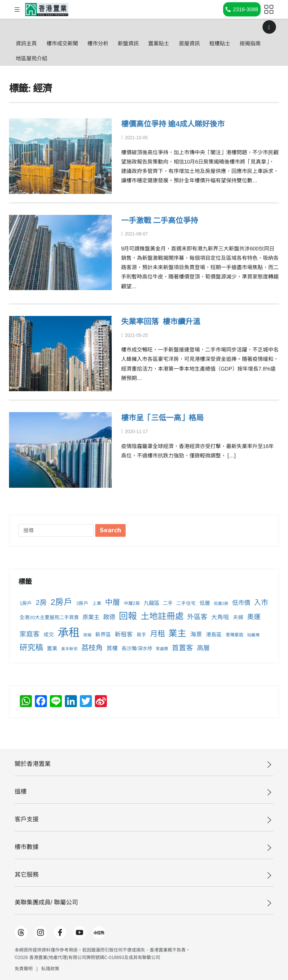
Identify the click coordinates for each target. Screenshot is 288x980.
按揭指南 (29, 58)
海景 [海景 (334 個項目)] (196, 634)
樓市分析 (112, 43)
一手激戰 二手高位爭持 (163, 220)
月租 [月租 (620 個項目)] (157, 634)
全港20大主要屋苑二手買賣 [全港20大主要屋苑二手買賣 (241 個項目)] (49, 617)
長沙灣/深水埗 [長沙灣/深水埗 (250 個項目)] (137, 649)
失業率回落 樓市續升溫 (165, 321)
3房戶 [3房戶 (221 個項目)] (82, 603)
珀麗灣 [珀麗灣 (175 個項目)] (253, 635)
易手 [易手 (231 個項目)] (141, 635)
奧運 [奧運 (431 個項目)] (254, 617)
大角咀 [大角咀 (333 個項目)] (220, 617)
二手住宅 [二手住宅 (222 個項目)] (186, 603)
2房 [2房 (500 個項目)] (41, 602)
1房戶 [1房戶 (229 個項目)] (26, 603)
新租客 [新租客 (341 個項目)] (124, 634)
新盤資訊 (149, 43)
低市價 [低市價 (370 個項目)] (241, 603)
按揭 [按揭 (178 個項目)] (87, 635)
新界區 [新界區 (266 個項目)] (103, 634)
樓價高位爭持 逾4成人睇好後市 (178, 124)
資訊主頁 (29, 43)
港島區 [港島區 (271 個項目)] (214, 634)
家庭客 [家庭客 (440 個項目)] (30, 634)
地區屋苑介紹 (71, 58)
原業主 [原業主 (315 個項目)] (91, 617)
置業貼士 (185, 43)
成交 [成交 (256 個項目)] (49, 635)
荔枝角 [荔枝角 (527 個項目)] (92, 648)
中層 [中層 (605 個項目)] (112, 602)
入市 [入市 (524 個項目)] (261, 602)
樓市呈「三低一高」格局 (166, 418)
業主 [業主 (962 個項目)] (177, 633)
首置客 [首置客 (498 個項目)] (182, 648)
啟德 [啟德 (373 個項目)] (109, 617)
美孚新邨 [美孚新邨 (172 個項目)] (69, 649)
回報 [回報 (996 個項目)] (128, 616)
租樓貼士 (258, 43)
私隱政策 (50, 969)
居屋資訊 (222, 43)
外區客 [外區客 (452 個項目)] (197, 617)
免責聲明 (24, 969)
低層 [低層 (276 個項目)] (205, 603)
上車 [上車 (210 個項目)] (97, 603)
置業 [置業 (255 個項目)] (52, 649)
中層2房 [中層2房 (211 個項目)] (132, 603)
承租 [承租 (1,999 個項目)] (69, 632)
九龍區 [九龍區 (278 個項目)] (151, 603)
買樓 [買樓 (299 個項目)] (112, 648)
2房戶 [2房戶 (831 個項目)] (62, 602)
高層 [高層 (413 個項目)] (203, 648)
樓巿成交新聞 (71, 43)
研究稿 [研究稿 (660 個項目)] (31, 647)
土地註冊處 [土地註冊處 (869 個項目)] (162, 616)
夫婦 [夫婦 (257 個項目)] (238, 617)
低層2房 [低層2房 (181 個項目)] (221, 603)
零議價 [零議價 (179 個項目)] (162, 649)
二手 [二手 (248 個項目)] (168, 603)
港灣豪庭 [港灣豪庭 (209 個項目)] (234, 635)
